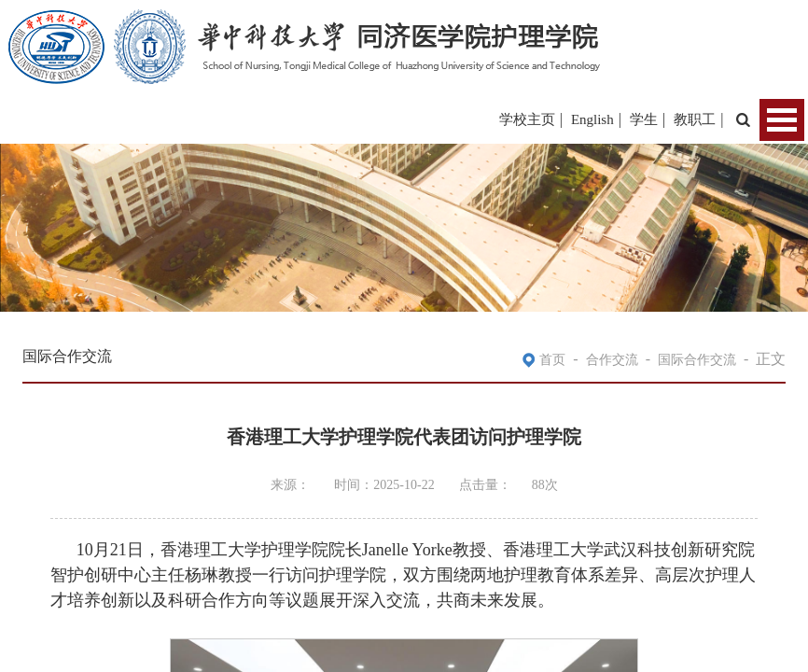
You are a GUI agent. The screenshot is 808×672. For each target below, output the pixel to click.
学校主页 (527, 119)
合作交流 (612, 360)
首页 (552, 360)
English (592, 119)
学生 (644, 119)
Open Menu (782, 120)
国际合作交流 (697, 360)
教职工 (695, 119)
